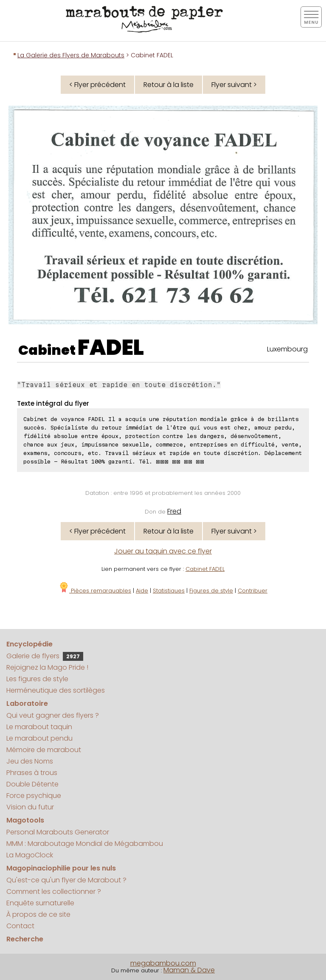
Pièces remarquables (95, 591)
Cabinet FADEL (205, 569)
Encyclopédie (30, 644)
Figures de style (211, 591)
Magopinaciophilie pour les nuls (61, 868)
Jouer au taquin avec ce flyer (163, 551)
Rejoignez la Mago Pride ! (47, 667)
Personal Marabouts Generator (58, 832)
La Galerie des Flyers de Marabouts (71, 55)
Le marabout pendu (39, 738)
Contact (20, 926)
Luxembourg (287, 349)
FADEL (111, 348)
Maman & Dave (189, 970)
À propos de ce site (38, 914)
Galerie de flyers (45, 656)
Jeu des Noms (30, 761)
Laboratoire (27, 703)
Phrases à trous (32, 773)
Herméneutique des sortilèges (56, 690)
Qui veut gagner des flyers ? (53, 715)
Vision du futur (30, 807)
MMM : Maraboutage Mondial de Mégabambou (85, 844)
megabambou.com (163, 963)
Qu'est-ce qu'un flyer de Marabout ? (66, 880)
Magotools (25, 820)
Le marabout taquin (39, 727)
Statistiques (169, 591)
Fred (174, 511)
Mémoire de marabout (44, 750)
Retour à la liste (169, 85)
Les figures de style (37, 679)
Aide (142, 591)
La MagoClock (30, 855)
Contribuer (253, 591)
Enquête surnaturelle (40, 903)
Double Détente (32, 784)
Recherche (25, 939)
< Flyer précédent (97, 85)
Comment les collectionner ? (54, 892)
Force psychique (34, 796)
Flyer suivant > (234, 85)
